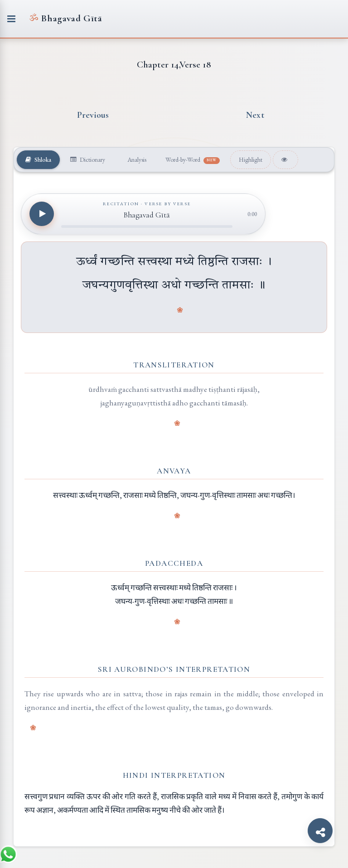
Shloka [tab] (38, 159)
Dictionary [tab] (88, 159)
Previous (93, 115)
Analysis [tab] (136, 159)
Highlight (251, 159)
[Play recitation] (42, 214)
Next (255, 115)
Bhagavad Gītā (65, 18)
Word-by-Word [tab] (193, 160)
